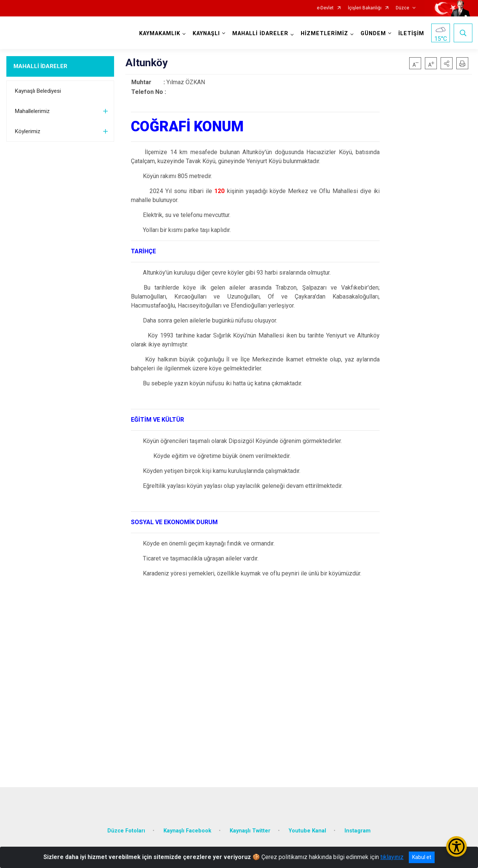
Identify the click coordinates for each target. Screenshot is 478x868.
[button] (447, 63)
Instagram (358, 829)
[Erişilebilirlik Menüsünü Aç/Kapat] (456, 846)
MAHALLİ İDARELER (40, 66)
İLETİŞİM (411, 33)
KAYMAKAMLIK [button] (159, 33)
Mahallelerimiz (32, 111)
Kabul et (422, 857)
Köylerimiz (28, 131)
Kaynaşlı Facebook (187, 829)
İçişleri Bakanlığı (365, 8)
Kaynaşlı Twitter (250, 829)
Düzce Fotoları (126, 829)
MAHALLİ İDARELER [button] (260, 33)
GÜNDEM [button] (373, 33)
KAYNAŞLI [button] (206, 33)
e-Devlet (325, 8)
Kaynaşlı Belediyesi (38, 91)
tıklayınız (392, 857)
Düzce (402, 8)
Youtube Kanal (307, 829)
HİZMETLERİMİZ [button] (324, 33)
